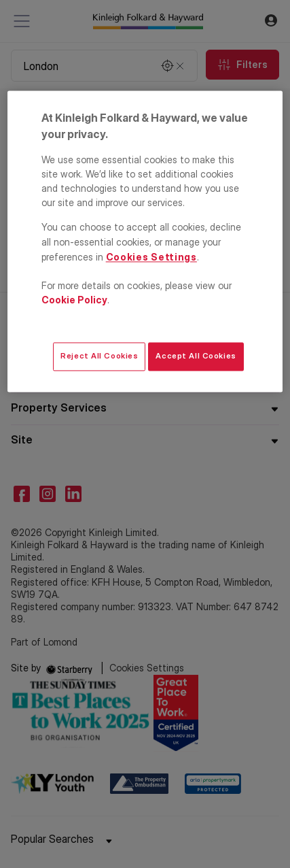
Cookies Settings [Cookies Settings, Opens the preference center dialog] (151, 257)
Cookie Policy (74, 300)
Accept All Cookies (196, 356)
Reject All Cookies (99, 356)
